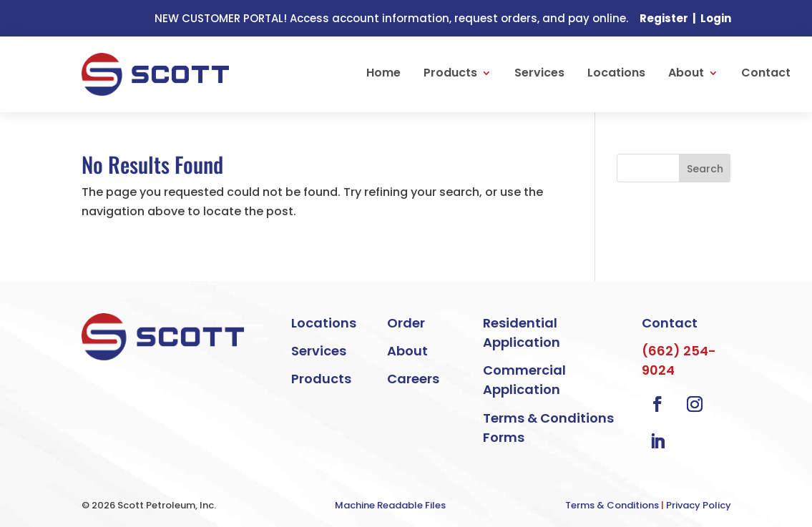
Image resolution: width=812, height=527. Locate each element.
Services (539, 73)
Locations (616, 73)
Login (716, 18)
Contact (766, 73)
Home (383, 73)
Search (705, 169)
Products (450, 73)
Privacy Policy (699, 505)
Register (664, 18)
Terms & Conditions (612, 505)
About (686, 73)
